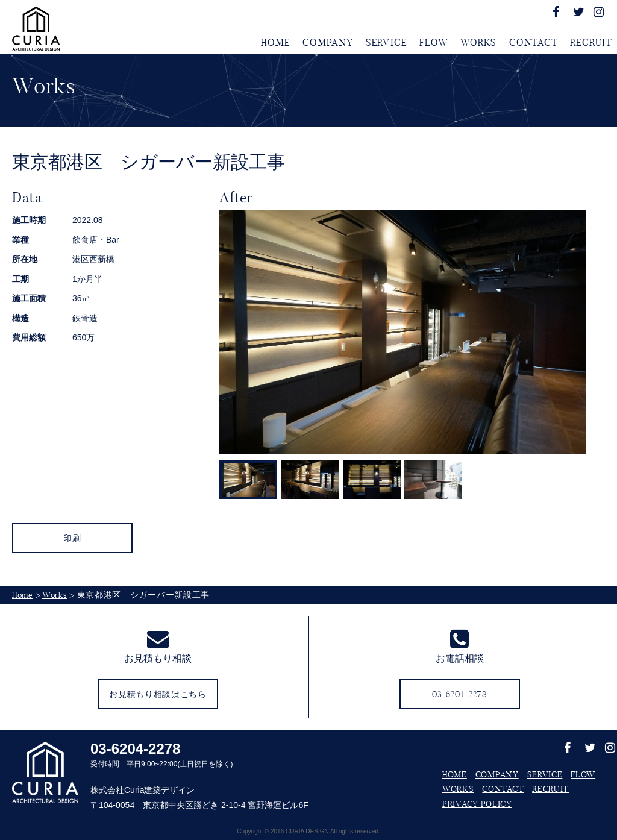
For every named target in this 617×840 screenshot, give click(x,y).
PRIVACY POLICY (477, 804)
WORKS (478, 42)
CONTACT (534, 42)
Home (23, 595)
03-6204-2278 (135, 749)
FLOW (434, 42)
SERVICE (387, 42)
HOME (275, 42)
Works (55, 595)
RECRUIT (591, 42)
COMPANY (328, 42)
